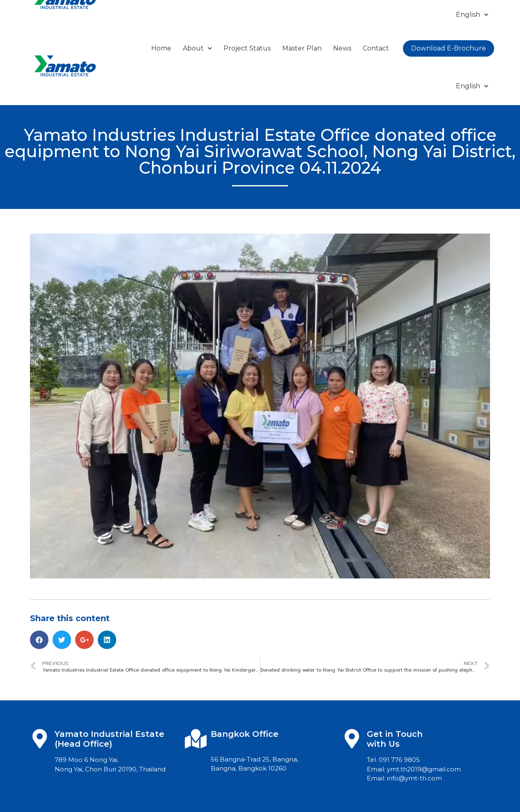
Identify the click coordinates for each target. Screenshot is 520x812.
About (197, 48)
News (342, 48)
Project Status (247, 48)
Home (161, 48)
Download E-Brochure (449, 48)
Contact (376, 48)
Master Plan (302, 48)
